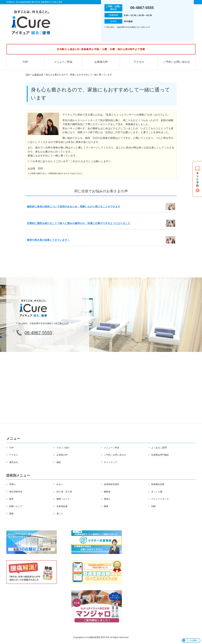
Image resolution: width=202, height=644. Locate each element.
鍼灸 (59, 462)
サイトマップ (110, 462)
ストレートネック (160, 499)
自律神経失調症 (112, 484)
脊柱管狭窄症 (16, 492)
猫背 (11, 499)
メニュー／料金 (63, 62)
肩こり (60, 514)
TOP (25, 62)
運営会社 (14, 462)
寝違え (107, 499)
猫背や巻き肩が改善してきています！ (48, 240)
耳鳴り (12, 484)
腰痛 (11, 514)
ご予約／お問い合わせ (177, 62)
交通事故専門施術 (160, 455)
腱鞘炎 (107, 492)
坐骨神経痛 (62, 506)
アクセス (139, 62)
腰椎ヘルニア (63, 499)
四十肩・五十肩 (64, 492)
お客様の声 (101, 62)
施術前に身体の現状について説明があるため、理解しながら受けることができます (74, 207)
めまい (60, 484)
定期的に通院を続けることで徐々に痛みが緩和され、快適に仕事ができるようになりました (79, 223)
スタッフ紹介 (63, 448)
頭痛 (153, 506)
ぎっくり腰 (157, 492)
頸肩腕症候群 (158, 484)
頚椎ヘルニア (16, 506)
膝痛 (106, 506)
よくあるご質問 (159, 448)
